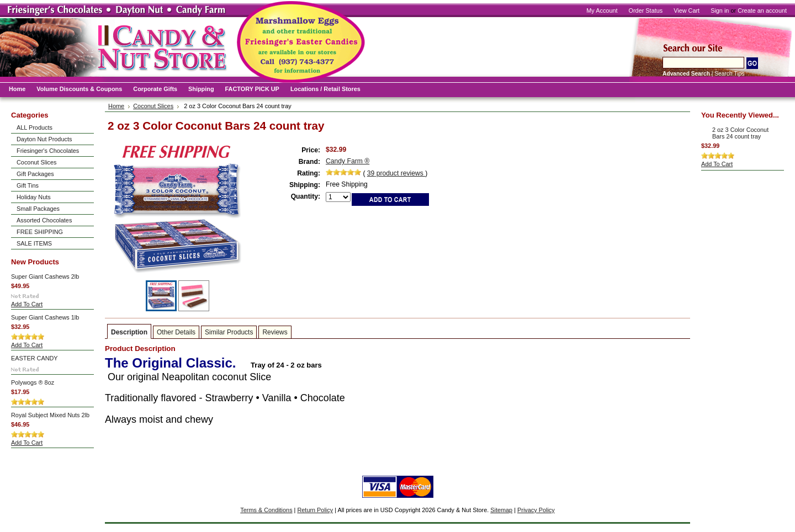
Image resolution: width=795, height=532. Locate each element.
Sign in (720, 10)
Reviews (275, 332)
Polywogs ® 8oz (33, 382)
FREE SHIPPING (40, 232)
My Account (602, 10)
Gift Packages (35, 174)
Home (116, 106)
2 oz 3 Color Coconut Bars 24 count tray (740, 133)
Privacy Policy (536, 510)
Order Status (646, 10)
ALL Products (35, 127)
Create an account (762, 10)
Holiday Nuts (34, 197)
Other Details (176, 332)
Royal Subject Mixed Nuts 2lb (50, 415)
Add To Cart (27, 304)
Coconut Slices (37, 162)
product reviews (396, 173)
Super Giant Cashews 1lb (45, 317)
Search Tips (729, 74)
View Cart (687, 10)
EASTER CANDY (35, 358)
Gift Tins (28, 185)
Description (129, 332)
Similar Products (229, 332)
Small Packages (38, 209)
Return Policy (315, 510)
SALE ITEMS (34, 243)
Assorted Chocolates (44, 220)
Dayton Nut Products (44, 139)
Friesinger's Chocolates (48, 151)
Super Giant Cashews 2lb (45, 276)
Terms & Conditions (266, 510)
